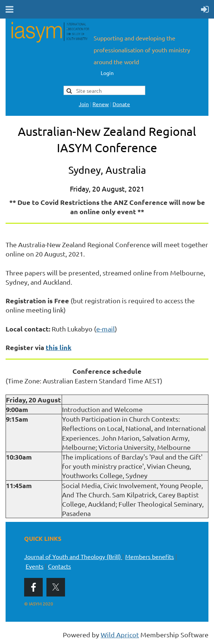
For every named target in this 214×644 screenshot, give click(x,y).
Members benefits (150, 556)
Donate (121, 104)
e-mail (106, 329)
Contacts (59, 566)
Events (35, 566)
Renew (101, 104)
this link (59, 347)
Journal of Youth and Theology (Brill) (73, 556)
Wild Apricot (120, 635)
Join (84, 104)
